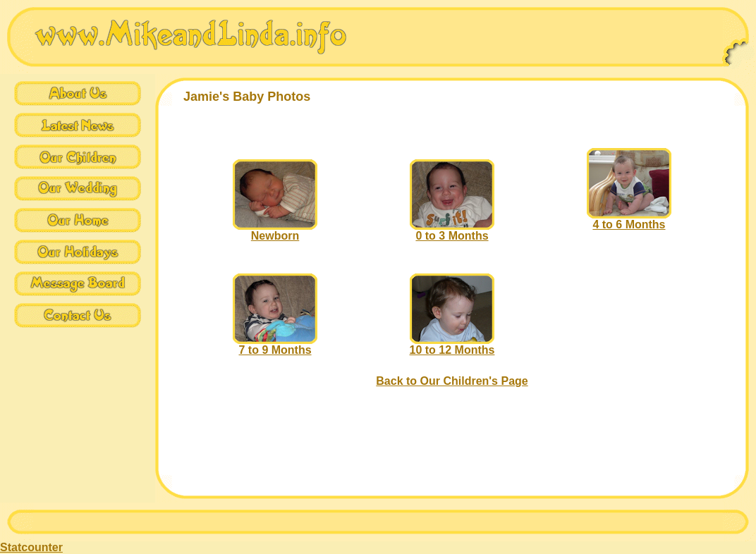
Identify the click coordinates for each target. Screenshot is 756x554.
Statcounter (31, 547)
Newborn (275, 231)
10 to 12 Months (452, 345)
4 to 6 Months (629, 220)
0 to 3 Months (452, 231)
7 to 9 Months (275, 345)
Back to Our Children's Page (452, 381)
